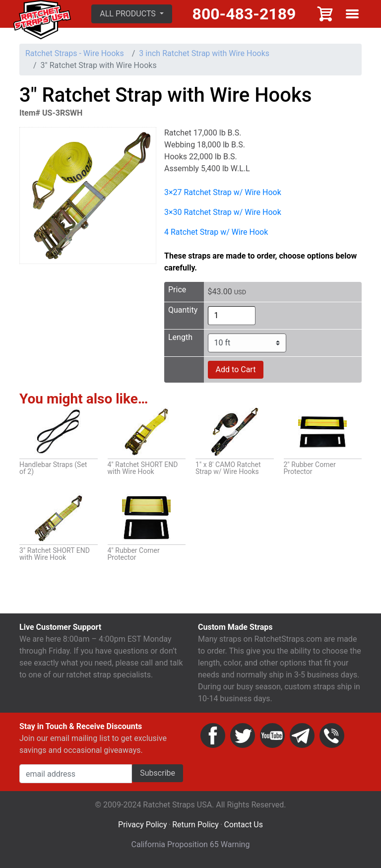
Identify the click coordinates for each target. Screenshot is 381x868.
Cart (325, 14)
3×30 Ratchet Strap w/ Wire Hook (223, 213)
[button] (133, 14)
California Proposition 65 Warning (191, 846)
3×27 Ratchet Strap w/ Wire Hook (223, 193)
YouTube (272, 737)
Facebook (213, 737)
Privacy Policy (143, 826)
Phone (332, 737)
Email (302, 737)
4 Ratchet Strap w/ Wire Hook (216, 233)
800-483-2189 (245, 14)
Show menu (352, 14)
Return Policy (195, 826)
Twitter (243, 737)
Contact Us (243, 826)
